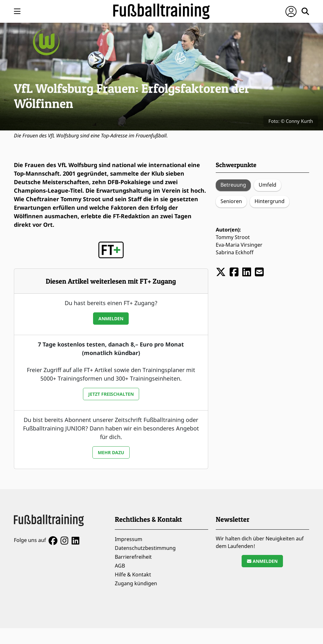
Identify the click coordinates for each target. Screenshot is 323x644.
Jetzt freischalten (111, 394)
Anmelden (111, 319)
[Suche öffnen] (305, 11)
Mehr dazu (111, 452)
